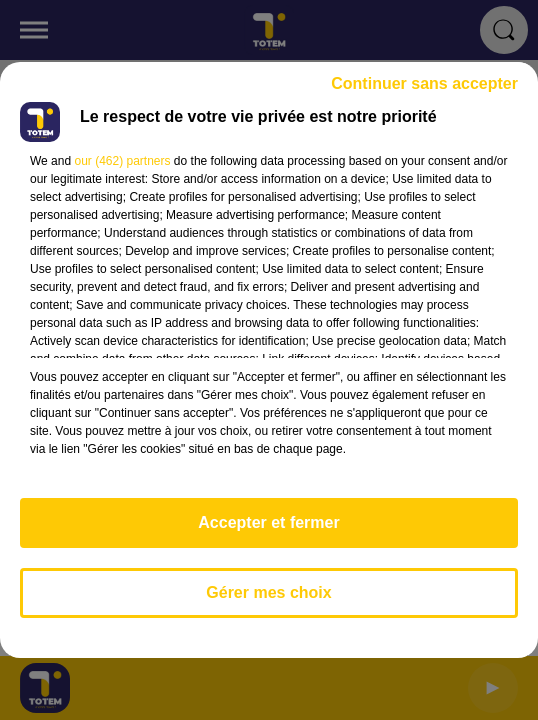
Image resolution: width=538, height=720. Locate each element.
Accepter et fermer (268, 522)
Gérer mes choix (268, 592)
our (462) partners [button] (122, 161)
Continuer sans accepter (424, 83)
